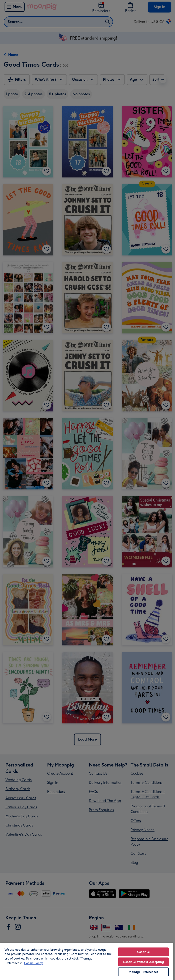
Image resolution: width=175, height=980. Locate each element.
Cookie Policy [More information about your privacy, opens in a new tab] (33, 963)
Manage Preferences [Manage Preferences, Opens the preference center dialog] (143, 972)
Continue (144, 952)
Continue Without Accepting (143, 962)
